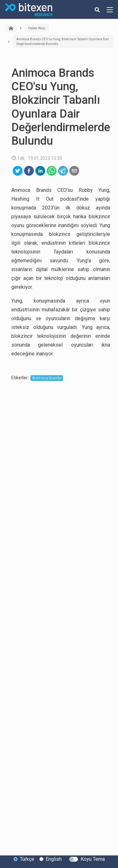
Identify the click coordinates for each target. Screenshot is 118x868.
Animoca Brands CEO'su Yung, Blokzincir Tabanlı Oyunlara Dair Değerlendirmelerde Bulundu (63, 42)
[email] (74, 171)
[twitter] (18, 171)
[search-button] (97, 9)
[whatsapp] (52, 171)
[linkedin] (40, 171)
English (54, 859)
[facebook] (29, 171)
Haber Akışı (37, 28)
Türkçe (27, 859)
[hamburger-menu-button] (110, 9)
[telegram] (63, 171)
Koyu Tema (93, 859)
